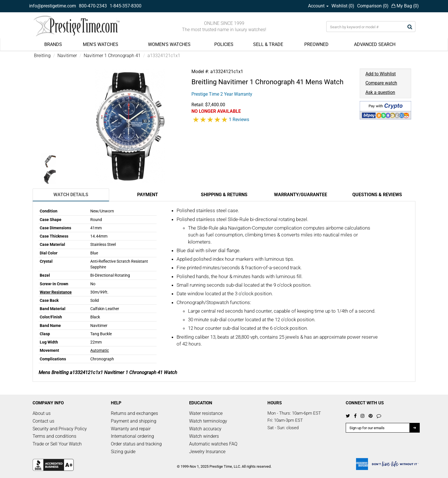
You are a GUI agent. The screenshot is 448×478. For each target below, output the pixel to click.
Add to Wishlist (381, 74)
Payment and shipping (134, 421)
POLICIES (224, 44)
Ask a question (380, 92)
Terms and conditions (54, 436)
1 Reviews (239, 119)
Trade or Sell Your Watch (57, 444)
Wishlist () (343, 6)
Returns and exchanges (134, 413)
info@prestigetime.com (53, 6)
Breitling (42, 56)
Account (318, 6)
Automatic (100, 350)
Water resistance (206, 413)
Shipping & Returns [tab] (224, 195)
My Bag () (405, 6)
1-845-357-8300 (126, 6)
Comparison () (373, 6)
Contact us (43, 421)
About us (42, 413)
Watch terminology (208, 421)
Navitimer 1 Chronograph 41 (112, 56)
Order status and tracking (136, 444)
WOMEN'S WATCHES (169, 44)
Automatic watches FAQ (213, 444)
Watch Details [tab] (71, 195)
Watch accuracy (205, 429)
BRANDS (53, 44)
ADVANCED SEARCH (375, 44)
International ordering (132, 436)
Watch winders (204, 436)
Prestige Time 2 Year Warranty (222, 94)
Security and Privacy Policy (60, 429)
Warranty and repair (131, 429)
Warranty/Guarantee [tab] (301, 195)
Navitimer (67, 56)
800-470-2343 (93, 6)
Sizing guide (123, 452)
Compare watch (381, 83)
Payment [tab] (148, 195)
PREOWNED (316, 44)
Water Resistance (56, 292)
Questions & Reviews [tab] (377, 195)
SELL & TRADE (268, 44)
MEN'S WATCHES (101, 44)
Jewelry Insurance (207, 452)
